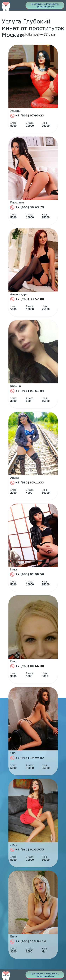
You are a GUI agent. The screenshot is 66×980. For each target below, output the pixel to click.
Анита (15, 478)
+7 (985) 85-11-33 (27, 483)
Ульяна (15, 111)
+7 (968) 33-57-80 (27, 299)
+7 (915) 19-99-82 (27, 758)
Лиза (14, 845)
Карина (16, 386)
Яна (13, 753)
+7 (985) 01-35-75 (27, 850)
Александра (19, 294)
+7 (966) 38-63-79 (27, 208)
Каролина (17, 202)
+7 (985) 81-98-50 (27, 575)
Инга (14, 661)
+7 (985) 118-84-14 (28, 942)
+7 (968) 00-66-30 (27, 666)
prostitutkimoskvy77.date (36, 34)
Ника (14, 569)
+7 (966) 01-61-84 (27, 391)
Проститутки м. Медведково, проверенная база (45, 5)
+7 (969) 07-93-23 (27, 116)
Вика (14, 936)
